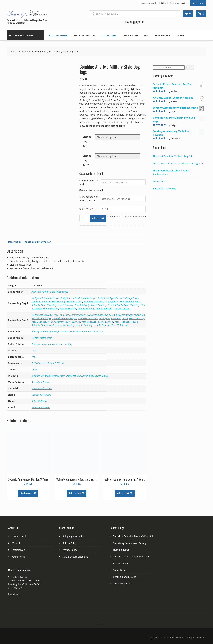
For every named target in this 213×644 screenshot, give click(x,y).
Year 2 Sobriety (49, 305)
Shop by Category (21, 35)
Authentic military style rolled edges (50, 291)
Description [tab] (15, 241)
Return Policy (70, 543)
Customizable (109, 35)
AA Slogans (110, 301)
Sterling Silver (130, 35)
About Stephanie (163, 35)
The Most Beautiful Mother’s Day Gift (173, 156)
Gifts (164, 3)
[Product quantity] (84, 218)
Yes (33, 356)
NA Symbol (37, 298)
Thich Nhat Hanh (122, 583)
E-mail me (14, 594)
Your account (19, 536)
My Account (198, 3)
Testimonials (18, 549)
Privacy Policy (70, 549)
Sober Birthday (39, 401)
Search (189, 67)
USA (34, 350)
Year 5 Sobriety (99, 305)
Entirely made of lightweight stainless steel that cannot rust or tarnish (67, 331)
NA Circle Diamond (94, 301)
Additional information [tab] (38, 241)
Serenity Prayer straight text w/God (62, 298)
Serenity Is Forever (41, 382)
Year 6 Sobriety (115, 305)
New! (146, 35)
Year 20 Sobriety (104, 308)
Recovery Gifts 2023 (85, 35)
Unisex (35, 369)
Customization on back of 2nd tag (89, 198)
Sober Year (86, 209)
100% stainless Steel (42, 388)
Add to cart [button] (27, 493)
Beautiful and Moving (164, 188)
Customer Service (178, 3)
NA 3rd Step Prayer (129, 298)
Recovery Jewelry (149, 3)
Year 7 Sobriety (132, 305)
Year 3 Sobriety (65, 305)
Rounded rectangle (41, 394)
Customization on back (89, 182)
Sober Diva (159, 181)
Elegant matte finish (42, 338)
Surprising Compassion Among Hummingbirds (178, 163)
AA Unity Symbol (125, 301)
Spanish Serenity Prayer (44, 301)
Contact (181, 35)
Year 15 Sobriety (86, 308)
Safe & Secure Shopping (75, 556)
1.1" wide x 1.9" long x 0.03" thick (49, 363)
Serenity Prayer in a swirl (70, 301)
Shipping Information (74, 536)
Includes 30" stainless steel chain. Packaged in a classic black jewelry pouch (70, 375)
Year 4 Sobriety (82, 305)
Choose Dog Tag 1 (87, 141)
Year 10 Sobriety (68, 308)
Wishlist (16, 543)
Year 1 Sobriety (137, 318)
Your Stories (18, 556)
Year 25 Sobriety (122, 308)
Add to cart (98, 218)
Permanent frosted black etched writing (52, 344)
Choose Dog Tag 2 (87, 160)
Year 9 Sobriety (51, 308)
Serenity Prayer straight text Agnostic (100, 298)
